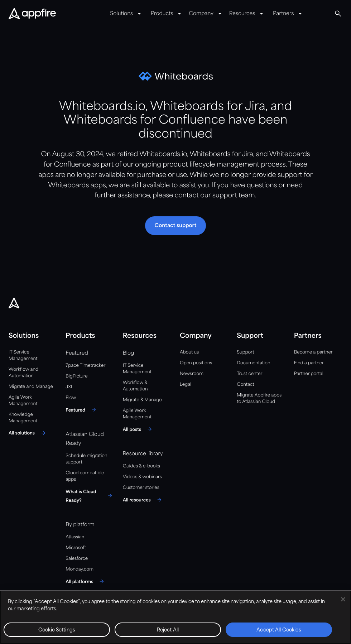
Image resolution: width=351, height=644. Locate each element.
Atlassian (75, 537)
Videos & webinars (142, 477)
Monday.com (80, 569)
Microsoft (76, 548)
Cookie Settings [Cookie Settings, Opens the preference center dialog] (57, 630)
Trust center (249, 374)
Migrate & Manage (142, 400)
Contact (245, 385)
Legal (186, 385)
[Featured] (82, 410)
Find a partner (309, 363)
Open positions (196, 363)
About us (189, 352)
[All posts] (138, 429)
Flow (71, 398)
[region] (175, 617)
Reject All (168, 630)
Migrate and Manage (31, 387)
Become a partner (313, 352)
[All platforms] (86, 581)
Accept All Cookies (279, 630)
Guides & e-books (141, 466)
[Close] (343, 599)
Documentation (253, 363)
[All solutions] (28, 433)
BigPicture (76, 376)
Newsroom (192, 374)
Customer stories (141, 488)
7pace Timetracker (85, 366)
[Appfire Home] (32, 14)
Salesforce (77, 559)
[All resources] (143, 500)
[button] (338, 14)
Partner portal (309, 374)
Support (245, 352)
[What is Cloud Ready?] (90, 496)
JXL (69, 387)
